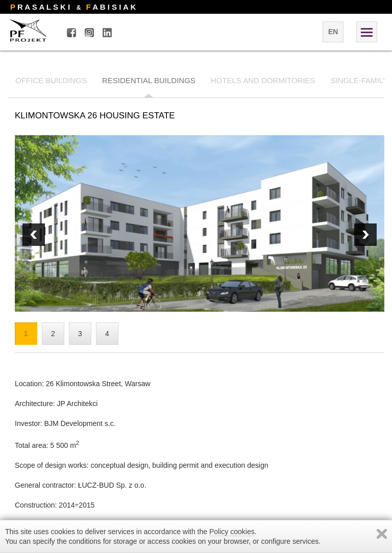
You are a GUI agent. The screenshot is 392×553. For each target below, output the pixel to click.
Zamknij (382, 534)
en (333, 32)
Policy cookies (232, 532)
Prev (365, 235)
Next (34, 235)
